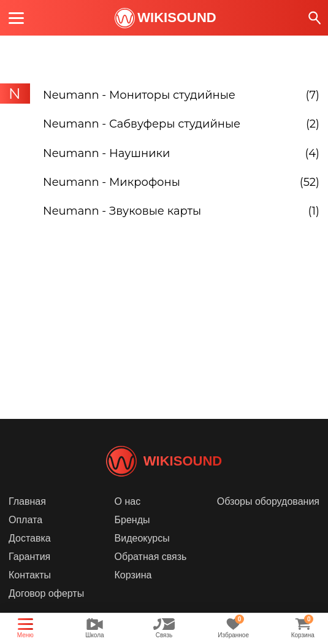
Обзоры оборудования (268, 520)
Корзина (133, 593)
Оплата (25, 538)
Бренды (132, 538)
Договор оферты (46, 612)
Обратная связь (151, 575)
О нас (128, 520)
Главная (27, 520)
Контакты (30, 593)
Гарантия (29, 575)
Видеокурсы (142, 557)
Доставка (30, 557)
